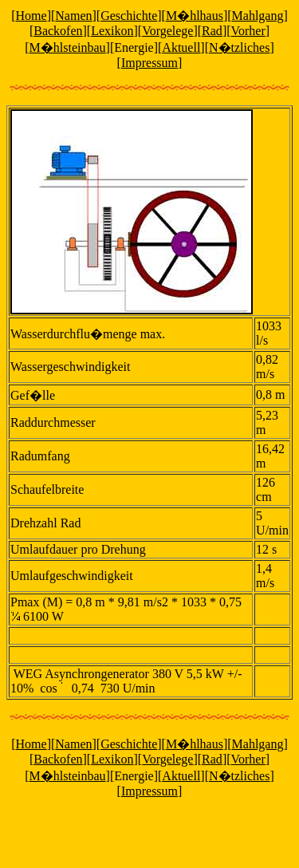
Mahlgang (258, 16)
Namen (73, 16)
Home (31, 16)
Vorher (248, 31)
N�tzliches (239, 47)
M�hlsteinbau (68, 47)
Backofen (58, 31)
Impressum (149, 63)
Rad (212, 31)
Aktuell (181, 47)
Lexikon (112, 31)
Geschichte (129, 16)
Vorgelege (167, 31)
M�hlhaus (195, 16)
